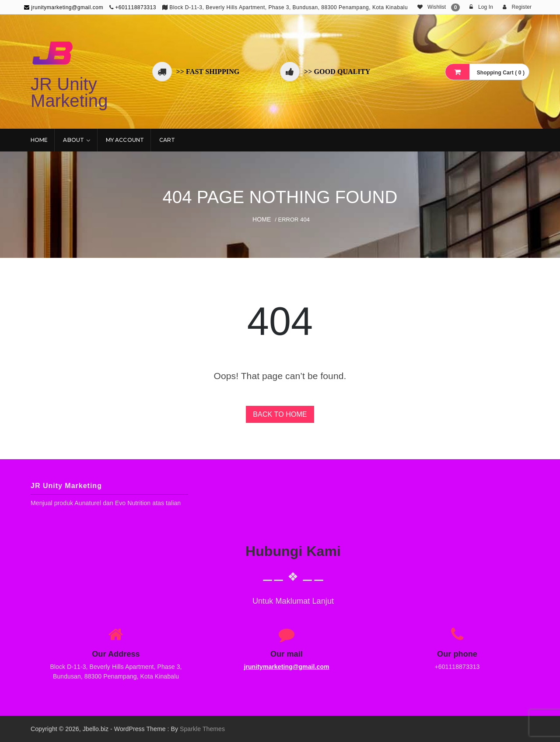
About (73, 140)
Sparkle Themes (202, 729)
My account (125, 140)
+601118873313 (136, 7)
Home (39, 140)
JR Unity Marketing (69, 92)
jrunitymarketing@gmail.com (64, 7)
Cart (167, 140)
